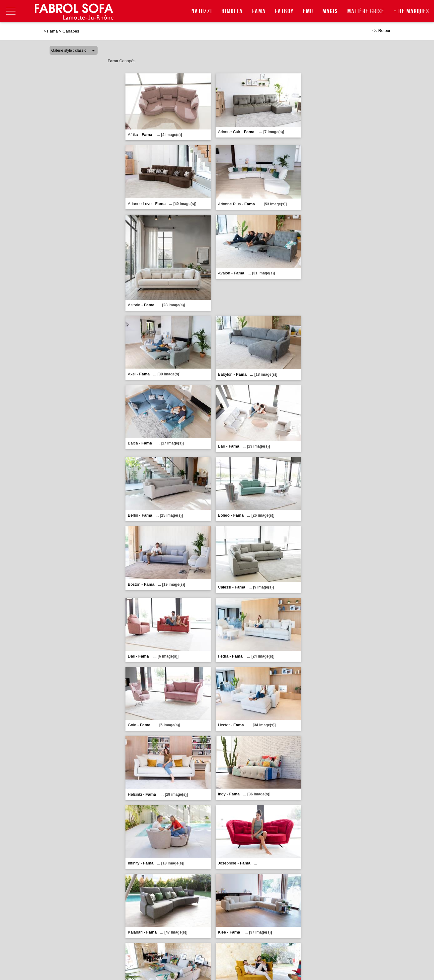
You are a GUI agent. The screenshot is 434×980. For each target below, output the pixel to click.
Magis (330, 11)
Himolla (232, 11)
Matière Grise (366, 11)
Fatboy (284, 11)
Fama (259, 11)
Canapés (71, 31)
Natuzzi (202, 11)
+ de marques (412, 11)
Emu (308, 11)
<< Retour (381, 31)
